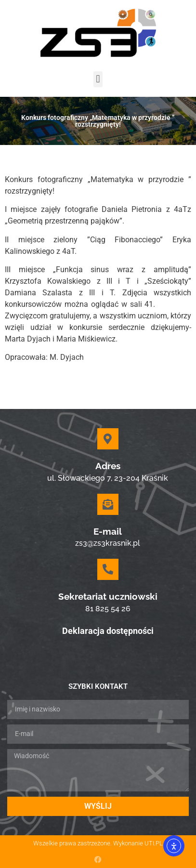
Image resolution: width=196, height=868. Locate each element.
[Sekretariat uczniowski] (108, 569)
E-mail (108, 531)
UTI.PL (154, 843)
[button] (98, 79)
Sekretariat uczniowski (108, 596)
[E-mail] (108, 504)
